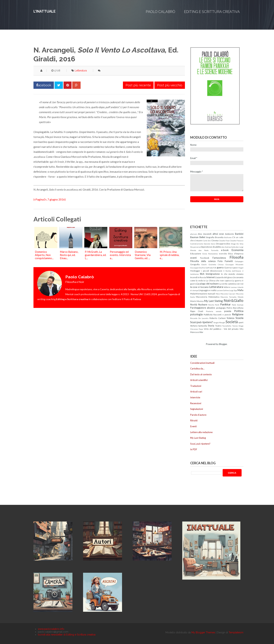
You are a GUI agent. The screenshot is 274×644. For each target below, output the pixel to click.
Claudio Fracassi (237, 241)
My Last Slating (213, 301)
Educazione (196, 253)
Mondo (241, 297)
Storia (211, 326)
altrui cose (218, 234)
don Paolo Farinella (208, 250)
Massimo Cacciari (228, 294)
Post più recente (138, 85)
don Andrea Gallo (228, 247)
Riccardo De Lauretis (199, 318)
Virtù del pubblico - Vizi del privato (221, 329)
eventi (193, 258)
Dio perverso (195, 247)
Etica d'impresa (236, 253)
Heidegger (195, 271)
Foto (220, 261)
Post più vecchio (170, 85)
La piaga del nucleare (208, 284)
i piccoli (205, 271)
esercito (223, 253)
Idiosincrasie (216, 271)
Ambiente (229, 234)
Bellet (202, 237)
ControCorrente (197, 244)
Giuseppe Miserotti (234, 264)
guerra (220, 267)
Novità (194, 305)
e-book (225, 250)
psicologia (196, 314)
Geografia (195, 264)
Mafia (240, 290)
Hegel (241, 268)
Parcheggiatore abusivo (203, 308)
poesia (228, 311)
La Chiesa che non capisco (219, 280)
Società (232, 322)
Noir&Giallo (234, 300)
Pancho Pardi (214, 305)
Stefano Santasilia (199, 326)
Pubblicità (208, 314)
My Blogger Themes (203, 632)
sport (241, 322)
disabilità (217, 247)
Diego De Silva (237, 244)
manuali (211, 294)
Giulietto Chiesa (216, 264)
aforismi (194, 234)
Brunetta (219, 237)
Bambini (239, 234)
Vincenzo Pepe (197, 329)
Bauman (194, 237)
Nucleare (203, 305)
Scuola (239, 318)
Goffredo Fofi (211, 268)
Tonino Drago (238, 326)
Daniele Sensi (210, 244)
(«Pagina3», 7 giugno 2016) (50, 199)
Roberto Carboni (218, 318)
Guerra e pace (231, 267)
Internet (211, 277)
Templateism (236, 632)
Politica (239, 311)
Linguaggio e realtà (207, 290)
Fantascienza (219, 258)
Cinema (215, 240)
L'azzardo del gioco (224, 277)
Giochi (204, 264)
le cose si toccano (199, 287)
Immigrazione (213, 274)
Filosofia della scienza (203, 261)
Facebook (205, 258)
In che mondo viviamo (232, 274)
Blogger (223, 344)
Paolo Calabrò (160, 12)
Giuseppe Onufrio (198, 268)
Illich (202, 274)
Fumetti (229, 261)
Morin (193, 301)
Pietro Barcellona (235, 308)
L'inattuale (45, 11)
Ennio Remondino (210, 254)
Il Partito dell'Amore (232, 271)
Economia (237, 250)
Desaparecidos (223, 244)
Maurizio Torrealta (228, 297)
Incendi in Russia (198, 277)
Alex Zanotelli (205, 234)
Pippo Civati (197, 311)
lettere (227, 287)
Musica (200, 301)
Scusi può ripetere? (202, 322)
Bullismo (228, 237)
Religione (238, 314)
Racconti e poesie (222, 314)
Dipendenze (207, 247)
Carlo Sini (207, 241)
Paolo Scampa (238, 305)
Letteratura (81, 71)
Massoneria (202, 297)
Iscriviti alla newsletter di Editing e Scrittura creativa (67, 635)
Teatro (218, 326)
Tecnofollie (227, 326)
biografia (210, 237)
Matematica (214, 297)
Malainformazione (199, 294)
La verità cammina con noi (231, 284)
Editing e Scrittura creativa (212, 12)
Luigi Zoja (233, 290)
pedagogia (221, 308)
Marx (218, 294)
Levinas (234, 287)
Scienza (231, 318)
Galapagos (239, 261)
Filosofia (236, 257)
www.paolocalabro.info (51, 629)
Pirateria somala (214, 311)
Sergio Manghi (219, 322)
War (201, 332)
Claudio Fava (224, 241)
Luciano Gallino (223, 290)
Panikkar (225, 304)
